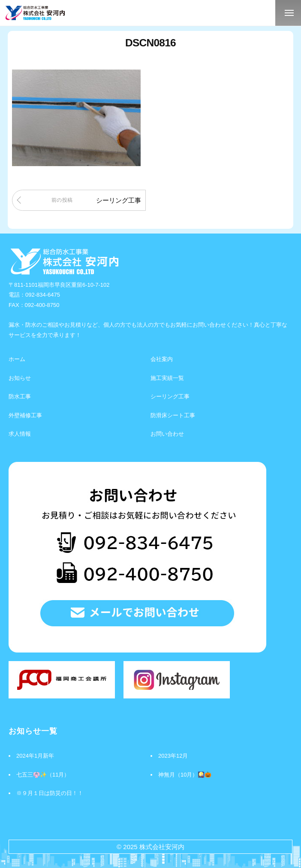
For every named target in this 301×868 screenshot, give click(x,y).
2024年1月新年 (35, 756)
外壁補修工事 (25, 415)
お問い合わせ (167, 434)
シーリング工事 (119, 200)
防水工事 (20, 396)
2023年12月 (173, 756)
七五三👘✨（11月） (43, 775)
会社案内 (162, 359)
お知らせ (20, 378)
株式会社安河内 (162, 847)
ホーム (17, 359)
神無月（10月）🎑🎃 (185, 775)
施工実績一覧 (167, 378)
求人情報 (20, 434)
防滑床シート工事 (173, 415)
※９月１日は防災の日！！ (50, 793)
